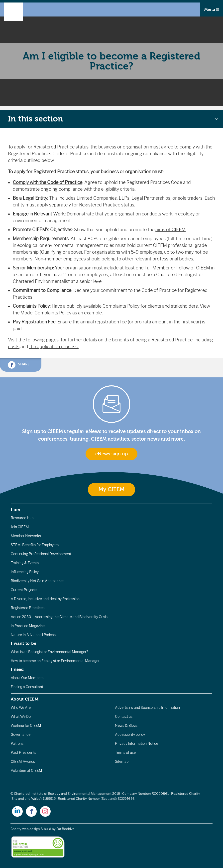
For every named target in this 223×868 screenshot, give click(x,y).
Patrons (17, 744)
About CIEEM (25, 699)
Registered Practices (28, 608)
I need (17, 669)
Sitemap (122, 762)
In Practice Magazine (28, 626)
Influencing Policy (25, 572)
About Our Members (27, 678)
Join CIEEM (20, 527)
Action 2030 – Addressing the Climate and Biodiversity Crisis (59, 617)
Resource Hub (22, 518)
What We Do (21, 717)
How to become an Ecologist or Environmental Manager (55, 661)
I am (15, 510)
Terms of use (125, 753)
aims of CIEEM (170, 230)
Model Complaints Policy (46, 313)
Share (19, 365)
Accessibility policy (130, 735)
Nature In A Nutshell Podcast (34, 635)
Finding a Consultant (27, 687)
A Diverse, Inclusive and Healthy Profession (45, 599)
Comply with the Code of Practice (48, 182)
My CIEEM (111, 489)
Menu (212, 9)
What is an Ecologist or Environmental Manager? (49, 652)
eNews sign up (111, 454)
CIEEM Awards (23, 762)
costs (14, 347)
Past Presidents (23, 753)
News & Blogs (126, 726)
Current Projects (24, 590)
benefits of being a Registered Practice (152, 340)
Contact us (124, 717)
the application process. (54, 347)
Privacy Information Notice (137, 744)
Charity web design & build (31, 829)
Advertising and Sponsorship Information (147, 708)
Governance (21, 735)
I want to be (23, 643)
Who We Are (21, 708)
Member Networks (26, 536)
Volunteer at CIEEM (26, 771)
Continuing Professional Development (41, 554)
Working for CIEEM (26, 726)
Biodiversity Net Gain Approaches (38, 581)
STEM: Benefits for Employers (35, 545)
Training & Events (25, 563)
